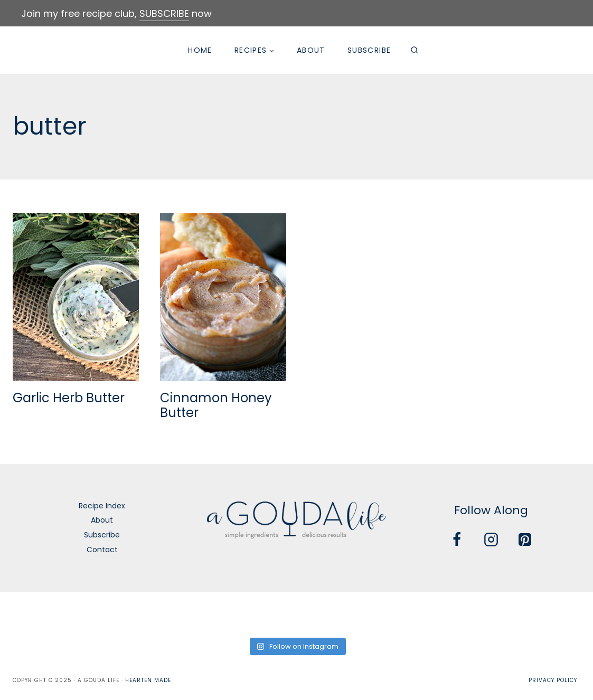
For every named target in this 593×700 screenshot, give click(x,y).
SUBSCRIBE (164, 13)
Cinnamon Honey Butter (216, 405)
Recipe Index (102, 506)
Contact (102, 550)
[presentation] (76, 297)
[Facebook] (457, 540)
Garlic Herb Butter (69, 398)
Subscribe (369, 50)
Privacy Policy (553, 680)
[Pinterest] (525, 540)
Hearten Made (148, 680)
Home (200, 50)
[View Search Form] (414, 50)
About (311, 50)
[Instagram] (491, 540)
